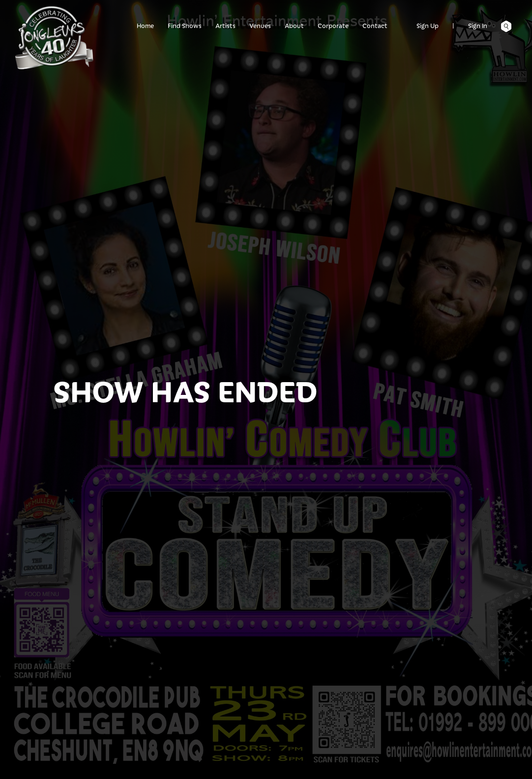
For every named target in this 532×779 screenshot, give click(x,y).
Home (145, 25)
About (294, 25)
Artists (225, 25)
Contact (375, 25)
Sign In (478, 25)
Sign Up (428, 25)
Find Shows (185, 25)
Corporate (333, 25)
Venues (260, 25)
